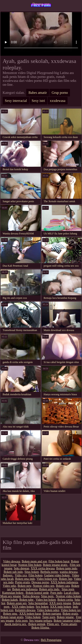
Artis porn (21, 621)
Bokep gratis (70, 614)
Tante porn (49, 617)
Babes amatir (38, 93)
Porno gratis (23, 582)
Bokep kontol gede (37, 593)
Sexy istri (38, 101)
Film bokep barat (59, 561)
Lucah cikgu (72, 593)
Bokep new (24, 586)
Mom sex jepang (11, 596)
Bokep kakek (10, 600)
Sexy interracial (16, 101)
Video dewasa (12, 561)
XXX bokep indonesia (64, 582)
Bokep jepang (65, 617)
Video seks (9, 586)
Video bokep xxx (47, 579)
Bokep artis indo (50, 589)
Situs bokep (32, 572)
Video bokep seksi (48, 610)
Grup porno (60, 93)
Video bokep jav (71, 610)
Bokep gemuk (37, 624)
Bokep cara (63, 586)
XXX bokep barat (30, 614)
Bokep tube (27, 600)
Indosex (8, 575)
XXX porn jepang (60, 603)
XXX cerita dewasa (43, 568)
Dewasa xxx (41, 4)
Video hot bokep (46, 600)
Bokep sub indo (13, 572)
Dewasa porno (40, 582)
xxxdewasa (58, 101)
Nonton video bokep (68, 596)
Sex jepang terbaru (41, 621)
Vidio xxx (21, 575)
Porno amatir (69, 624)
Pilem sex (53, 624)
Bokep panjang (52, 614)
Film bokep (35, 575)
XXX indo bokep (61, 607)
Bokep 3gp (66, 579)
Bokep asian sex (17, 603)
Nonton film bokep (30, 565)
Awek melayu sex (16, 624)
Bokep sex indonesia (25, 589)
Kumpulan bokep (13, 593)
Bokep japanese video (67, 621)
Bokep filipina (41, 628)
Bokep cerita (65, 600)
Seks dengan (21, 568)
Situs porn (68, 589)
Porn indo (56, 593)
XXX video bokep (23, 607)
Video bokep (33, 617)
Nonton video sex (44, 586)
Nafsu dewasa (31, 596)
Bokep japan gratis (12, 617)
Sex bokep (42, 607)
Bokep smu (10, 614)
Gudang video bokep (57, 575)
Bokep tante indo (67, 568)
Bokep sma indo (25, 579)
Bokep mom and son (34, 561)
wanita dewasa (69, 572)
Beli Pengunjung (51, 640)
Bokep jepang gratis (55, 565)
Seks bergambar (38, 603)
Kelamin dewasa (25, 610)
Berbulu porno (49, 572)
